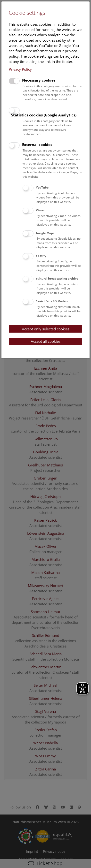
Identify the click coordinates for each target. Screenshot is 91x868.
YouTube (42, 187)
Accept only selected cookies (46, 329)
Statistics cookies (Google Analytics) (44, 115)
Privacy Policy (20, 69)
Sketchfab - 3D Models (52, 301)
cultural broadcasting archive (57, 278)
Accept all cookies (46, 341)
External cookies (37, 145)
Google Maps (45, 233)
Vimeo (41, 210)
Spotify (41, 256)
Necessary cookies (39, 80)
